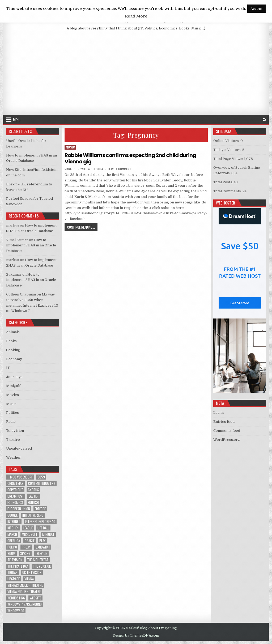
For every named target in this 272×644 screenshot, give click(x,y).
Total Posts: (224, 182)
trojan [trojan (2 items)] (12, 573)
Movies (12, 395)
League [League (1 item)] (28, 528)
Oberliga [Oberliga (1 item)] (14, 541)
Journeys (14, 377)
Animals (13, 332)
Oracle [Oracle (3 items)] (30, 541)
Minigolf (13, 386)
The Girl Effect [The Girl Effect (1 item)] (38, 560)
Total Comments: (228, 191)
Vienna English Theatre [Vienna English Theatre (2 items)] (24, 592)
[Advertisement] (136, 75)
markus (70, 169)
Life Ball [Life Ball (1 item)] (43, 528)
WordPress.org (227, 440)
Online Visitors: (227, 141)
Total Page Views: (229, 159)
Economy (14, 359)
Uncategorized (19, 448)
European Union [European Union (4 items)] (19, 509)
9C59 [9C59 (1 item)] (41, 477)
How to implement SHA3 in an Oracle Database (31, 245)
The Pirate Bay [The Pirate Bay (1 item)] (18, 566)
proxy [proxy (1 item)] (26, 547)
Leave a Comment (120, 169)
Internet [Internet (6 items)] (14, 522)
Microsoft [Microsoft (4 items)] (30, 534)
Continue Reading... (82, 227)
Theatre (13, 440)
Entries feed (224, 422)
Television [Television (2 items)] (15, 560)
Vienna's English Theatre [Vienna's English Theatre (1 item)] (25, 585)
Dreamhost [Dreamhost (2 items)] (16, 496)
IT (8, 368)
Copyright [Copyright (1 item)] (15, 490)
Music (71, 147)
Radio (11, 422)
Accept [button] (256, 9)
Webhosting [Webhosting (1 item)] (16, 598)
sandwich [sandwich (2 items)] (43, 547)
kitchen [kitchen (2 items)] (13, 528)
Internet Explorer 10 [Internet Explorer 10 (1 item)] (40, 522)
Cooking (13, 350)
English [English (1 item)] (33, 502)
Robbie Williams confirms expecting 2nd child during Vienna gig (130, 158)
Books (11, 341)
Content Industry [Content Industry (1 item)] (42, 483)
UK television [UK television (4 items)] (32, 573)
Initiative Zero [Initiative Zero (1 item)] (33, 515)
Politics (12, 413)
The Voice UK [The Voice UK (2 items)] (42, 566)
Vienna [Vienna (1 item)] (29, 579)
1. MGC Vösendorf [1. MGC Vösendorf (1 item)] (20, 477)
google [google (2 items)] (12, 515)
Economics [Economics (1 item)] (15, 502)
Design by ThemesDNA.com (136, 636)
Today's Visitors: (228, 150)
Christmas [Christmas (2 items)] (15, 483)
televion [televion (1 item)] (41, 553)
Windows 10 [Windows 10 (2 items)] (16, 611)
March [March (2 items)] (12, 534)
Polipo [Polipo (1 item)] (12, 547)
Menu (17, 120)
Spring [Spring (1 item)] (25, 553)
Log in (218, 413)
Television (15, 431)
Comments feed (227, 431)
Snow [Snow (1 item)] (11, 553)
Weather (14, 457)
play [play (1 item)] (42, 541)
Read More (136, 16)
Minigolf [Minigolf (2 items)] (48, 534)
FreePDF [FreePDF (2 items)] (40, 509)
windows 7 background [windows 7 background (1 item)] (25, 604)
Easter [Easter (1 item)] (34, 496)
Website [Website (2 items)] (35, 598)
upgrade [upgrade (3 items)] (14, 579)
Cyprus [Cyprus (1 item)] (33, 490)
